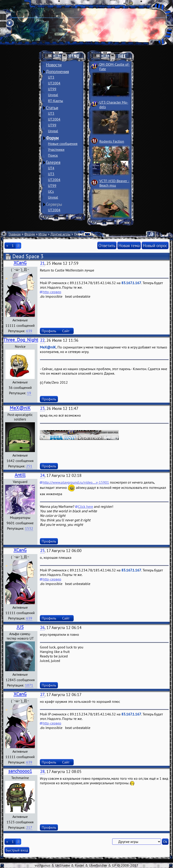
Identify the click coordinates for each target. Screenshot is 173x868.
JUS (20, 627)
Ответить (107, 245)
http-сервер (52, 292)
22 (42, 340)
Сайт (66, 331)
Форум (52, 138)
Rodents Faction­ (112, 141)
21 (42, 263)
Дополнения (57, 72)
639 (29, 331)
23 (42, 408)
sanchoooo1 (20, 771)
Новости (54, 65)
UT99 (52, 89)
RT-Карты (56, 101)
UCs (51, 191)
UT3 (51, 77)
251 (29, 466)
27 (42, 695)
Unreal (53, 95)
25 (42, 551)
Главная (15, 234)
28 (42, 772)
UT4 (51, 168)
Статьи (52, 108)
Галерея (53, 162)
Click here (85, 506)
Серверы (54, 204)
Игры (43, 234)
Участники (56, 149)
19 (29, 393)
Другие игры (60, 234)
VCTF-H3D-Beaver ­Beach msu (114, 183)
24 (42, 475)
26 (42, 628)
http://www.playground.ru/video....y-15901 (76, 482)
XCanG (20, 263)
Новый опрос (155, 245)
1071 (29, 685)
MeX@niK (20, 408)
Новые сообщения (63, 144)
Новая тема (129, 245)
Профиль (49, 331)
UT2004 (54, 83)
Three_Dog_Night (21, 340)
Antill (20, 475)
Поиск (53, 155)
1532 (29, 528)
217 (29, 827)
